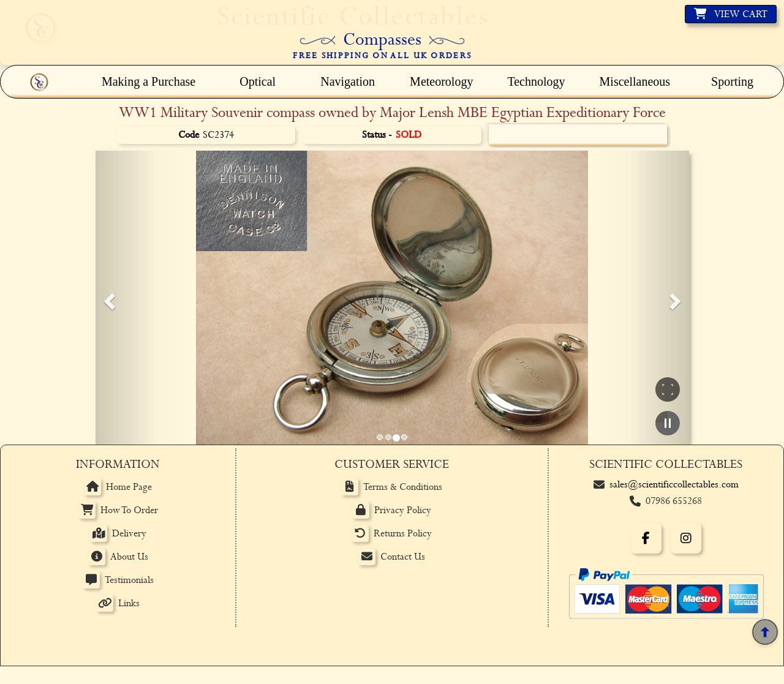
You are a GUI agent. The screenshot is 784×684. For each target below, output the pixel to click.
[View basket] (731, 14)
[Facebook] (646, 538)
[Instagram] (686, 538)
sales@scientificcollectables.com (674, 485)
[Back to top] (765, 632)
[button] (108, 298)
